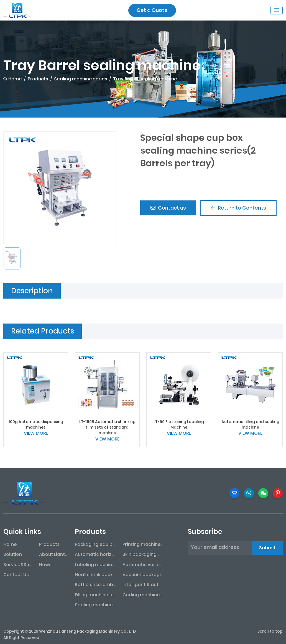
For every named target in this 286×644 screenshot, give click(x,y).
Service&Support (18, 565)
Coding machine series (143, 595)
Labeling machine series (95, 565)
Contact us (168, 208)
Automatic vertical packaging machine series (143, 565)
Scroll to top (268, 631)
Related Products (43, 331)
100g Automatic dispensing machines (36, 424)
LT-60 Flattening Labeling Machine (179, 424)
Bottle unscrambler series (95, 585)
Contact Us (16, 575)
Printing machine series (143, 544)
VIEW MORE (36, 433)
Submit (267, 548)
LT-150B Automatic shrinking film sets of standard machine (107, 427)
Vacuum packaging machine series (143, 575)
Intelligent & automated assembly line (143, 585)
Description (32, 291)
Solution (13, 554)
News (45, 565)
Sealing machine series (95, 605)
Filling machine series (95, 595)
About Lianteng (54, 554)
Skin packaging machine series (143, 554)
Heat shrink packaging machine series (95, 575)
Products (49, 544)
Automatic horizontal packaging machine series (95, 554)
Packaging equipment (95, 544)
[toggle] (277, 10)
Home (10, 544)
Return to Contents (239, 208)
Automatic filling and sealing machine (250, 424)
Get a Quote (152, 10)
